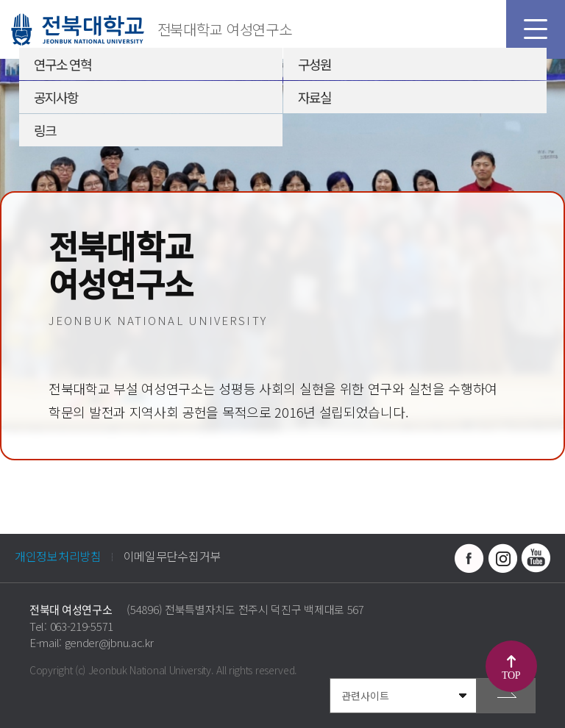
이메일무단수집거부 (172, 556)
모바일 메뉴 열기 (536, 29)
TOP (511, 675)
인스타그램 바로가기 (502, 558)
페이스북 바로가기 (469, 558)
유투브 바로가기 (536, 558)
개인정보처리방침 (58, 556)
